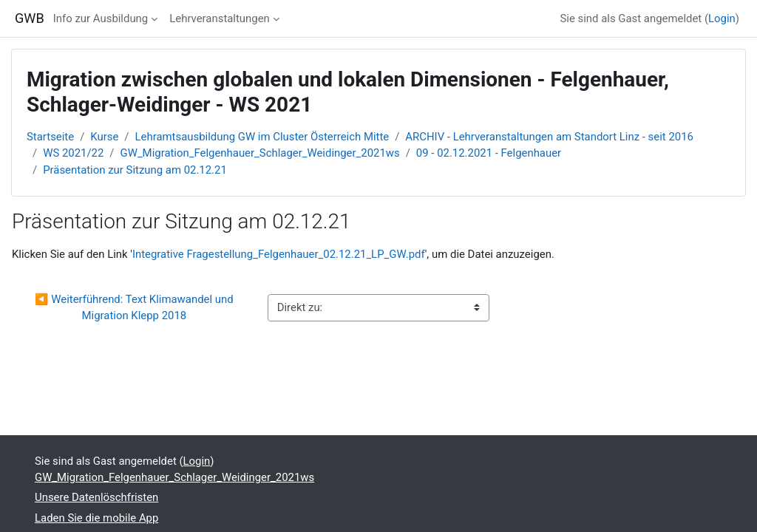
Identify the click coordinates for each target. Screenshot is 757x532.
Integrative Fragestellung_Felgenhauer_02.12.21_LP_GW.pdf (279, 254)
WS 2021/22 (73, 153)
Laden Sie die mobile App (96, 518)
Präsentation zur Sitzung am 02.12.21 (135, 170)
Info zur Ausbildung (101, 18)
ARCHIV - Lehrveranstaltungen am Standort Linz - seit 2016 (549, 137)
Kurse (104, 137)
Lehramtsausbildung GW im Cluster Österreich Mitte (262, 137)
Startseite (50, 137)
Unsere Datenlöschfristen (96, 497)
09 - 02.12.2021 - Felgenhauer (489, 153)
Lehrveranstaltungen (220, 18)
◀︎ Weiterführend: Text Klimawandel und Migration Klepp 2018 (135, 307)
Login (722, 18)
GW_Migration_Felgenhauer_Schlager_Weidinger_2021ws (260, 153)
